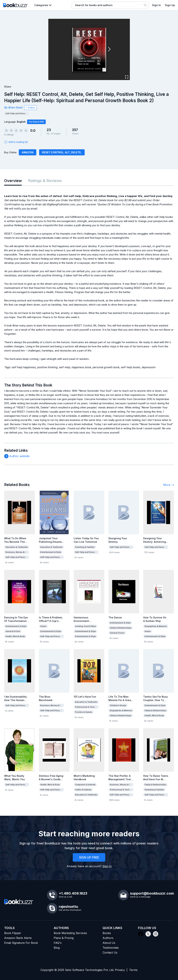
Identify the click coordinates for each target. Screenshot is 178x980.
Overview (13, 181)
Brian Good (15, 107)
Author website (19, 456)
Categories (41, 5)
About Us (109, 943)
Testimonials (111, 948)
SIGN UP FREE (89, 857)
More (169, 485)
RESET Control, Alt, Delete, (62, 152)
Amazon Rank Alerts (18, 938)
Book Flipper (13, 933)
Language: (15, 122)
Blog (57, 948)
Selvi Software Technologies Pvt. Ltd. (90, 970)
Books (107, 933)
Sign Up (170, 5)
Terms (133, 970)
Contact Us (110, 953)
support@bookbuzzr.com (152, 893)
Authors (108, 938)
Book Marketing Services (70, 933)
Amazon (28, 152)
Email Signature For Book (21, 943)
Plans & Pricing (64, 938)
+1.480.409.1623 (73, 893)
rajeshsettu (68, 907)
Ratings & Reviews (45, 181)
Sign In (156, 5)
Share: (8, 87)
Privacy (120, 970)
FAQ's (58, 943)
